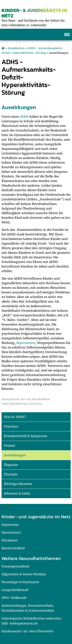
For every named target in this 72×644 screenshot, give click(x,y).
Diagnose (11, 465)
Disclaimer (10, 540)
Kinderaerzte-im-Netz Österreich (27, 631)
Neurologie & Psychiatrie (20, 582)
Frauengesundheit (16, 566)
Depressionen (26, 343)
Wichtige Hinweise (18, 484)
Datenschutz (11, 532)
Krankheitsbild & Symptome (26, 436)
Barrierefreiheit (13, 548)
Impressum (10, 525)
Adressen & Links (17, 493)
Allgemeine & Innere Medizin (24, 574)
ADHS (24, 117)
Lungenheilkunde (15, 590)
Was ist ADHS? (15, 417)
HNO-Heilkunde (14, 598)
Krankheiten (16, 48)
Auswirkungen (15, 455)
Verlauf (9, 446)
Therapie (11, 474)
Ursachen (11, 426)
